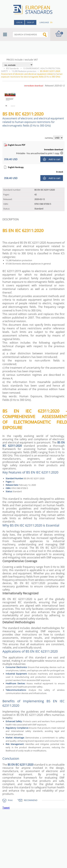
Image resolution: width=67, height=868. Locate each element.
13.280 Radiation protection (24, 71)
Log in (19, 22)
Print (10, 800)
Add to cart (54, 159)
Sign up (31, 22)
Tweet (6, 808)
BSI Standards (13, 68)
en (51, 22)
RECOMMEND (31, 800)
